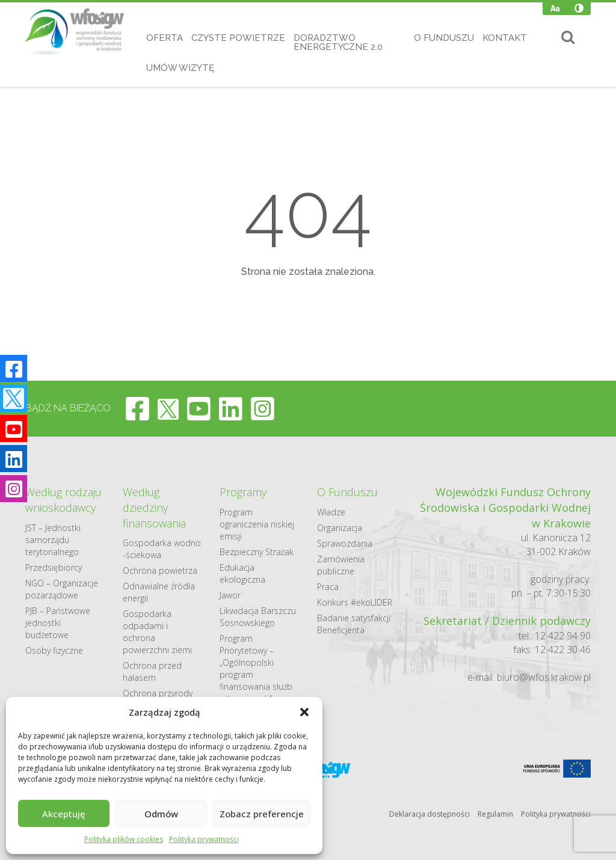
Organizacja (340, 528)
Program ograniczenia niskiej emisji (257, 524)
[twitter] (168, 408)
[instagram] (263, 408)
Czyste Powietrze (238, 38)
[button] (304, 712)
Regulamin (495, 814)
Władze (331, 512)
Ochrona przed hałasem (152, 671)
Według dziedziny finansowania (154, 507)
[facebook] (137, 408)
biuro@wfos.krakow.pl (544, 677)
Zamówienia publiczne (341, 565)
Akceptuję (64, 814)
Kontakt (505, 38)
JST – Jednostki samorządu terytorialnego (53, 540)
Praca (328, 587)
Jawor (230, 595)
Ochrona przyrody (158, 693)
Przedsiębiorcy (54, 567)
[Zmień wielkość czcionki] (555, 8)
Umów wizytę (180, 68)
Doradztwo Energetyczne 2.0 (338, 42)
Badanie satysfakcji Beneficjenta (354, 624)
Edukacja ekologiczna (242, 573)
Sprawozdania (345, 543)
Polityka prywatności (204, 839)
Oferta (165, 38)
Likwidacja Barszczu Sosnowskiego (258, 617)
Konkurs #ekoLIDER (355, 602)
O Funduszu (444, 38)
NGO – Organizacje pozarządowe (62, 589)
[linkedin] (231, 408)
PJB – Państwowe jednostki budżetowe (58, 623)
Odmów (161, 814)
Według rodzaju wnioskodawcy (63, 500)
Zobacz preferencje (262, 814)
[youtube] (199, 408)
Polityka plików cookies (124, 839)
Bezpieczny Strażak (257, 552)
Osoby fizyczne (54, 650)
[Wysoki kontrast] (579, 8)
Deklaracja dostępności (430, 814)
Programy (243, 492)
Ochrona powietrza (160, 570)
